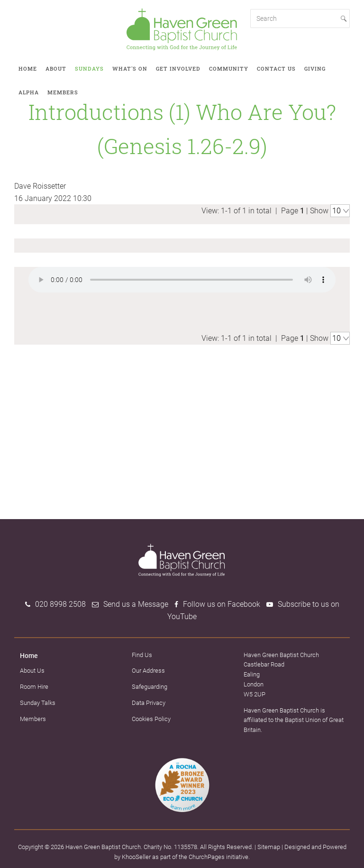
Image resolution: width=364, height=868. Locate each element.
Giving (315, 69)
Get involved (178, 69)
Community (229, 69)
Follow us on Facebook (222, 603)
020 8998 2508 (60, 603)
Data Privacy (149, 701)
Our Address (148, 670)
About (56, 69)
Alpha (29, 92)
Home (28, 69)
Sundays (89, 69)
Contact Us (276, 69)
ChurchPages (207, 855)
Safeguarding (150, 686)
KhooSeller (136, 855)
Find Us (142, 653)
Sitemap (269, 845)
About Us (32, 670)
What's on (130, 69)
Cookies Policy (151, 717)
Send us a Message (136, 603)
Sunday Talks (38, 701)
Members (63, 92)
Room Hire (34, 685)
